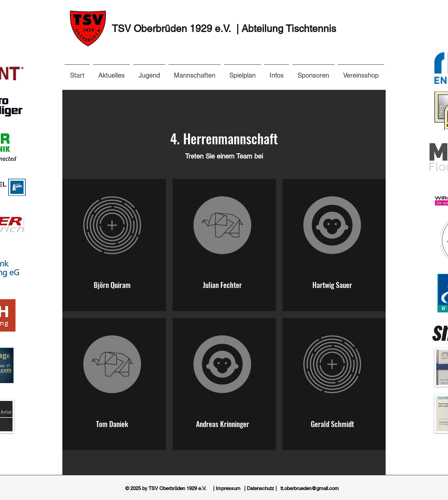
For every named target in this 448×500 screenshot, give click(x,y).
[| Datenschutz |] (260, 488)
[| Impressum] (227, 488)
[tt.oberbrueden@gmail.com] (310, 488)
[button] (277, 72)
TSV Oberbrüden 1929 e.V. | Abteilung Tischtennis (224, 29)
